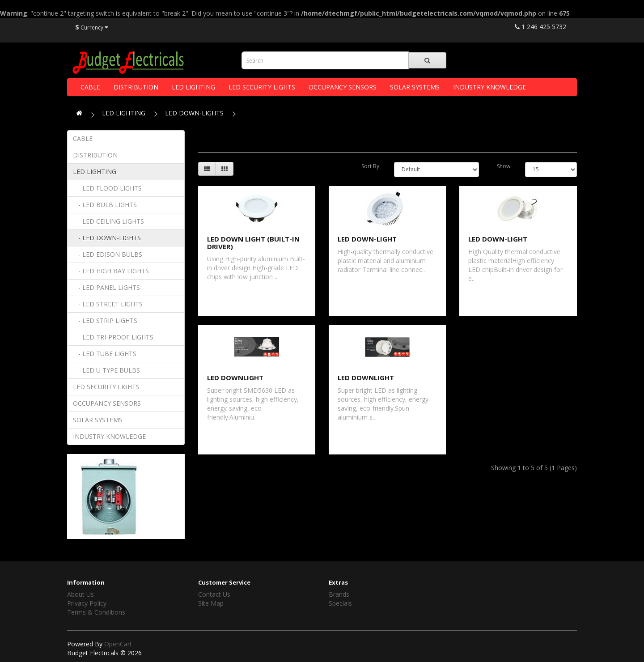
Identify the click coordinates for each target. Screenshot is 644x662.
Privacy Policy (87, 603)
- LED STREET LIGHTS (108, 304)
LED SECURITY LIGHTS (262, 87)
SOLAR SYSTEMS (415, 87)
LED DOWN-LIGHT (367, 239)
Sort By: (371, 166)
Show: (504, 166)
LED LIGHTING (193, 87)
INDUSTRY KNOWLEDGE (489, 87)
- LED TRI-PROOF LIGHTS (113, 337)
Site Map (211, 603)
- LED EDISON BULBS (108, 254)
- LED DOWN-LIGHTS (107, 238)
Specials (340, 603)
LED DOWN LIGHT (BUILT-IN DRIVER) (253, 243)
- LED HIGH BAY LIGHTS (111, 271)
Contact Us (214, 594)
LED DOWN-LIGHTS (194, 113)
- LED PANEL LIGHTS (106, 287)
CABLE (90, 87)
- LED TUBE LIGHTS (105, 354)
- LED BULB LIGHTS (105, 205)
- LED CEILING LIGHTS (108, 221)
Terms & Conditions (96, 612)
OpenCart (118, 644)
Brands (339, 594)
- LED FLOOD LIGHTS (107, 188)
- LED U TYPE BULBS (106, 370)
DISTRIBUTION (136, 87)
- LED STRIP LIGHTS (105, 320)
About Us (80, 594)
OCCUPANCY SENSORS (343, 87)
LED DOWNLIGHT (235, 378)
